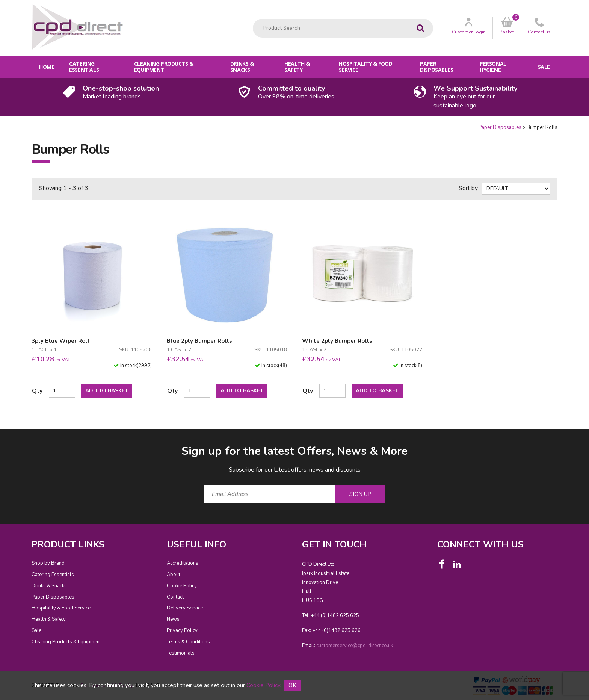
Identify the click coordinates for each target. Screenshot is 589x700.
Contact (175, 597)
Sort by (468, 188)
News (173, 619)
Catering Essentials (84, 67)
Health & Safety (297, 67)
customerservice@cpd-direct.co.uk (355, 646)
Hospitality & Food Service (365, 67)
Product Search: (253, 19)
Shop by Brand (48, 563)
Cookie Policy (182, 586)
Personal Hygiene (493, 67)
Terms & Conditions (188, 642)
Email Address (17, 438)
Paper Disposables (436, 67)
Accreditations (183, 563)
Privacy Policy (182, 630)
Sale (544, 67)
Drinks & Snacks (242, 67)
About (174, 575)
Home (47, 67)
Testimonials (181, 653)
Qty (37, 391)
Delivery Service (185, 608)
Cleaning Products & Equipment (164, 67)
